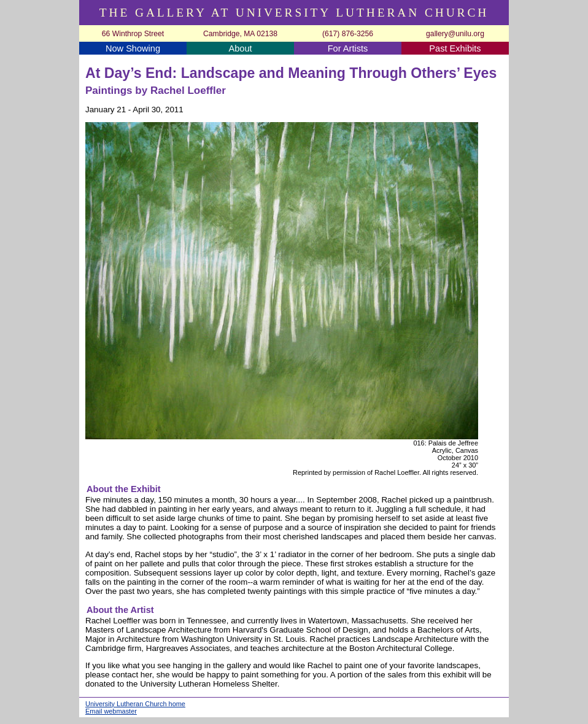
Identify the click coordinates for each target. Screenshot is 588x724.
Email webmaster (111, 711)
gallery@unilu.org (455, 34)
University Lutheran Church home (135, 704)
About (240, 48)
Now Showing (133, 48)
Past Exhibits (455, 48)
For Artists (348, 48)
